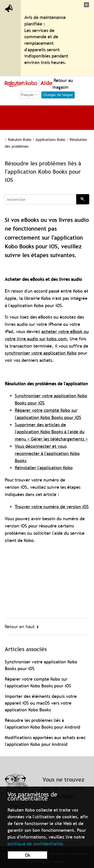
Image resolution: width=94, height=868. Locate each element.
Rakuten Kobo (20, 139)
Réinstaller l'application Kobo (44, 468)
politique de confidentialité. (36, 844)
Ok (28, 855)
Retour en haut (22, 627)
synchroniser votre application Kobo (41, 353)
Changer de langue (58, 95)
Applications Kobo (51, 139)
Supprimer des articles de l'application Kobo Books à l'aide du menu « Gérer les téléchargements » (51, 432)
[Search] (41, 199)
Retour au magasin (63, 84)
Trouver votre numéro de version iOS (52, 507)
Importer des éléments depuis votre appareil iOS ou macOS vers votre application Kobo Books (41, 703)
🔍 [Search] (83, 199)
